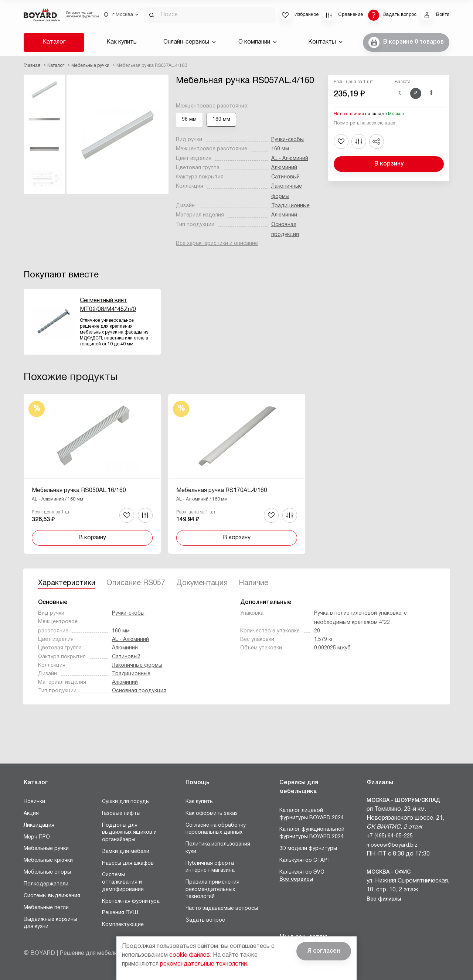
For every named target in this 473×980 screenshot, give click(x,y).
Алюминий (284, 168)
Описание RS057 (136, 583)
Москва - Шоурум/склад (403, 801)
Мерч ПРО (37, 837)
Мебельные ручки (46, 849)
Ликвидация (39, 825)
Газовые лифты (121, 814)
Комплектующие (123, 925)
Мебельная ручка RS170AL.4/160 (222, 491)
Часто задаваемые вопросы (222, 909)
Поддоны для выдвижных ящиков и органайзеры (129, 833)
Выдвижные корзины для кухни (50, 923)
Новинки (34, 802)
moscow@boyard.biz (392, 845)
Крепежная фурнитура (131, 902)
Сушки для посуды (126, 802)
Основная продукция (139, 691)
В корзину (389, 164)
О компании (258, 42)
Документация (202, 583)
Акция (31, 814)
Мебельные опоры (47, 872)
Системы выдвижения (52, 896)
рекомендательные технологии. (204, 964)
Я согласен (324, 951)
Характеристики (67, 583)
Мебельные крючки (48, 861)
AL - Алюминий (290, 159)
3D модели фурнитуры (308, 849)
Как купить (122, 42)
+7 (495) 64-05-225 (390, 836)
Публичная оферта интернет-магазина (210, 867)
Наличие (253, 583)
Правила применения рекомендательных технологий (212, 889)
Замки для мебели (126, 852)
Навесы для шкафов (128, 863)
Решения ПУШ (120, 913)
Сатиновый (285, 177)
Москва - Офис (389, 872)
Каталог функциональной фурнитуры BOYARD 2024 (312, 833)
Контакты (325, 42)
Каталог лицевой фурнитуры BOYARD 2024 (312, 814)
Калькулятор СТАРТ (305, 861)
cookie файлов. (190, 955)
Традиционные (290, 206)
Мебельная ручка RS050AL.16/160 (79, 491)
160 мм (280, 149)
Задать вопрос (205, 920)
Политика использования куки (218, 848)
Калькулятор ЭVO (302, 872)
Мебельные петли (46, 908)
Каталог (54, 42)
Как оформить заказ (212, 814)
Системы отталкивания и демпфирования (123, 882)
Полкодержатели (46, 884)
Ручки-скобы (287, 140)
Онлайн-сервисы (190, 42)
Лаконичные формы (137, 665)
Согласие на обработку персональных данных (216, 829)
